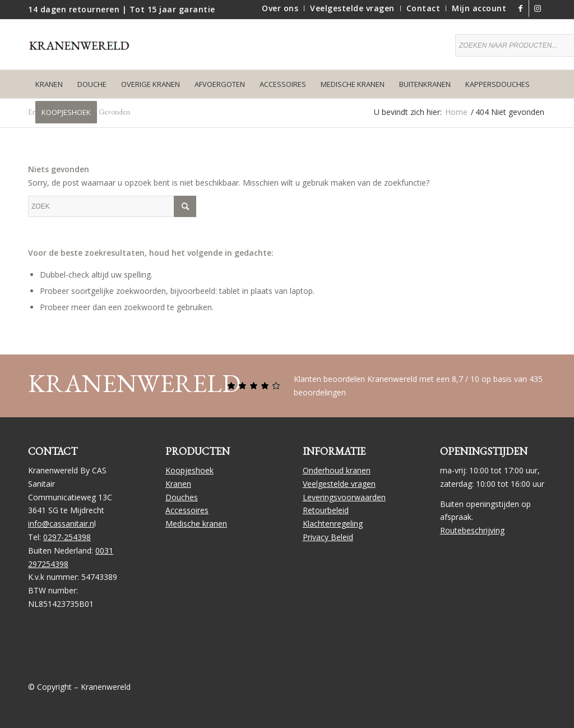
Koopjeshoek (189, 470)
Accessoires (187, 510)
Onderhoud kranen (337, 470)
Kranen (178, 484)
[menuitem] (280, 8)
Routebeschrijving (472, 530)
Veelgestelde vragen (339, 484)
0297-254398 (67, 537)
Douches (182, 497)
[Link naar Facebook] (520, 8)
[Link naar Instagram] (538, 8)
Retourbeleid (326, 510)
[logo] (84, 53)
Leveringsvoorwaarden (344, 497)
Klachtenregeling (333, 524)
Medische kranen (196, 524)
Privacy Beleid (328, 537)
